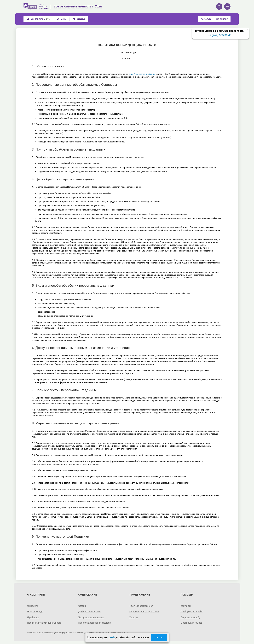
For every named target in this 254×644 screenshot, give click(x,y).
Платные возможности (142, 606)
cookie (111, 637)
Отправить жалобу (190, 617)
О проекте (33, 606)
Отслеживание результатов (144, 612)
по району (222, 19)
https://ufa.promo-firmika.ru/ (142, 74)
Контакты (186, 606)
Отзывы (79, 19)
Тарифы (134, 617)
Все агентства (39, 19)
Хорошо (159, 637)
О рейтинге (33, 617)
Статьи (82, 606)
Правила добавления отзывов (95, 623)
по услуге (206, 19)
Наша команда (35, 612)
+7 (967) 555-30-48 (220, 35)
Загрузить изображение (91, 617)
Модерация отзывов (191, 623)
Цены (62, 19)
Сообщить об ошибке (192, 612)
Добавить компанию (89, 612)
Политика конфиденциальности (44, 623)
